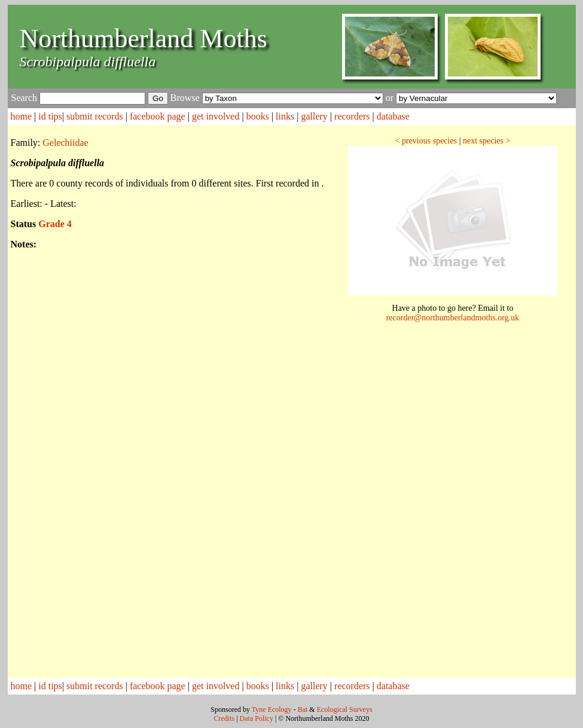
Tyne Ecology (272, 709)
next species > (486, 141)
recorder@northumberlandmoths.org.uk (453, 318)
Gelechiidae (65, 143)
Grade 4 (55, 224)
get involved (216, 116)
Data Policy (257, 718)
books (258, 116)
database (393, 116)
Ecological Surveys (345, 709)
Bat (303, 709)
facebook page (158, 116)
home (22, 116)
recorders (352, 116)
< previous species (426, 141)
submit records (95, 116)
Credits (225, 718)
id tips (50, 116)
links (285, 116)
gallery (314, 116)
